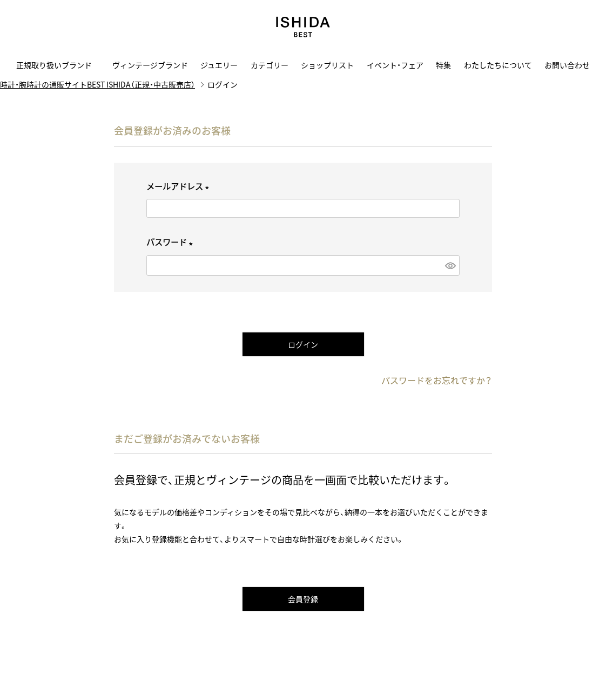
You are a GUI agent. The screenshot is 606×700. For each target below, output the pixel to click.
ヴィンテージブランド (150, 65)
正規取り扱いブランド (58, 65)
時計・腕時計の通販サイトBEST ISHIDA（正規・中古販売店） (97, 84)
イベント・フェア (395, 65)
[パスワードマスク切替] (450, 265)
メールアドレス (180, 186)
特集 (443, 65)
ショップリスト (327, 65)
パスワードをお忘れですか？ (437, 380)
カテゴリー (270, 65)
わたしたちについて (498, 65)
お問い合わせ (567, 65)
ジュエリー (219, 65)
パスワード (171, 242)
